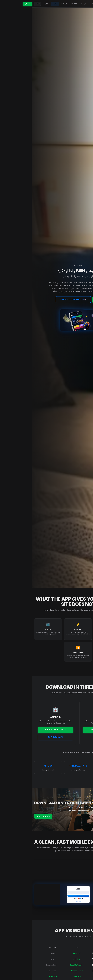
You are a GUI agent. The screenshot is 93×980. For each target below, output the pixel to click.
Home (49, 265)
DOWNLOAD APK (24, 737)
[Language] (6, 4)
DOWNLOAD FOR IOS (69, 730)
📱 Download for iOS (76, 299)
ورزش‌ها (62, 4)
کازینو (52, 4)
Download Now (12, 819)
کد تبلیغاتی (72, 4)
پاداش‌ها (43, 4)
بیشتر (24, 4)
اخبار (16, 4)
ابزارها (33, 4)
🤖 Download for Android (42, 299)
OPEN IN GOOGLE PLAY (24, 730)
